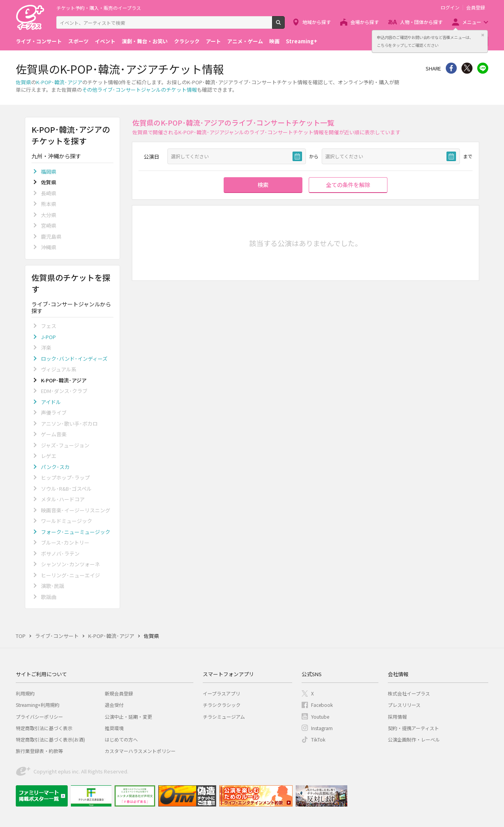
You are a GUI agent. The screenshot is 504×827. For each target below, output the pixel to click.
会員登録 (476, 7)
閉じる (483, 35)
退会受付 (114, 705)
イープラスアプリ (221, 693)
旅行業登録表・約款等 (39, 751)
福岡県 (49, 172)
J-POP (48, 337)
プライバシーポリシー (39, 717)
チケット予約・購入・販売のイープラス (99, 8)
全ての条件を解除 (348, 185)
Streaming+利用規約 (38, 705)
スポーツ (78, 41)
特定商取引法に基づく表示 (44, 728)
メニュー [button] (472, 22)
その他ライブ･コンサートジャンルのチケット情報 (139, 90)
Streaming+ (302, 41)
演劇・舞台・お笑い (145, 41)
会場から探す (365, 22)
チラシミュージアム (224, 717)
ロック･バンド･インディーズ (74, 359)
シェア (451, 68)
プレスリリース (404, 705)
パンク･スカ (55, 467)
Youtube (320, 717)
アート (213, 41)
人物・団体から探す (421, 22)
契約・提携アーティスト (413, 728)
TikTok (318, 739)
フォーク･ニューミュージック (76, 532)
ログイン (450, 7)
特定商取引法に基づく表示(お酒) (50, 739)
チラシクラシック (222, 705)
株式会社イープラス (409, 693)
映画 (274, 41)
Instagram (322, 728)
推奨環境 (114, 728)
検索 (284, 26)
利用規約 (25, 693)
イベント (105, 41)
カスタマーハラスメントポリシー (140, 751)
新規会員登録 (119, 693)
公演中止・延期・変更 (128, 717)
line (483, 68)
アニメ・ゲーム (245, 41)
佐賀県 (23, 82)
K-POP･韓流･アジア (59, 82)
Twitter (467, 68)
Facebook (322, 705)
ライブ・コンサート (39, 41)
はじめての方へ (121, 739)
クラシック (187, 41)
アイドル (51, 402)
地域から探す (317, 22)
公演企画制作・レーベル (414, 739)
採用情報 (397, 717)
